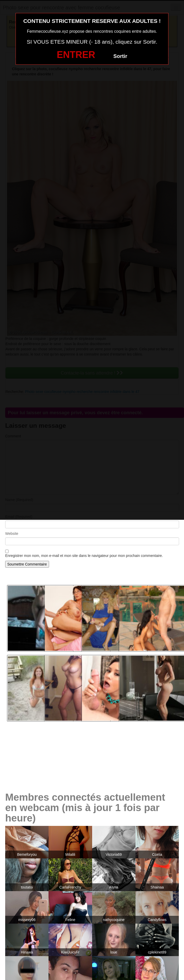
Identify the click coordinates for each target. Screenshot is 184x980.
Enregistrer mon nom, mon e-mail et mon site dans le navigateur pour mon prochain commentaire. (84, 556)
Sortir (120, 56)
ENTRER (76, 55)
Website (12, 534)
